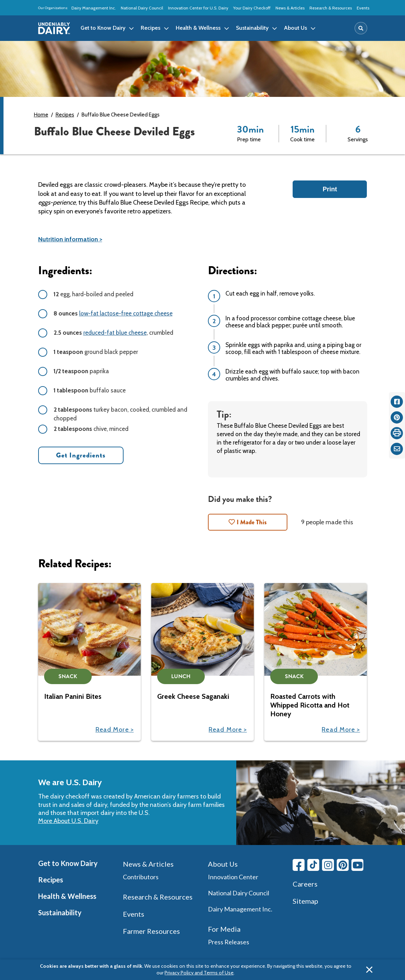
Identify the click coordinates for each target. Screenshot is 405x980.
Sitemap (305, 901)
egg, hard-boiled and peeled (93, 294)
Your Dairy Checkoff (252, 8)
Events (363, 8)
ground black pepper (96, 352)
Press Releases (229, 942)
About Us (223, 864)
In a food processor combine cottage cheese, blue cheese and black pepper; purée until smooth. (290, 322)
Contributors (141, 877)
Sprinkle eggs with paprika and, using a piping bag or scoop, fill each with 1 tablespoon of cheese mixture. (293, 348)
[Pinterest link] (343, 865)
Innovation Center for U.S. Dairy (198, 8)
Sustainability (60, 912)
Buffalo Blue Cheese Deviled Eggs (121, 115)
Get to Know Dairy (68, 863)
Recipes (65, 115)
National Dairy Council (142, 8)
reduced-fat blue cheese (115, 333)
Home (41, 115)
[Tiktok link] (313, 865)
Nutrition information (68, 239)
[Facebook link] (299, 865)
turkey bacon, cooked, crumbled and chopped (120, 414)
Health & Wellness (67, 896)
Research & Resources (331, 8)
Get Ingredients (81, 455)
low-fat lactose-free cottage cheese (126, 313)
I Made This (252, 522)
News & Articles (290, 8)
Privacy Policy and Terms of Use (199, 973)
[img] (54, 28)
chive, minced (91, 429)
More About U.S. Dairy (68, 821)
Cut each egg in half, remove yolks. (270, 293)
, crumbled (113, 333)
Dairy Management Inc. (94, 8)
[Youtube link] (357, 865)
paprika (81, 371)
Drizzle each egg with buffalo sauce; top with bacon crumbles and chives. (292, 375)
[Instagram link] (328, 865)
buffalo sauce (90, 390)
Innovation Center (233, 877)
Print (330, 189)
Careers (305, 884)
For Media (224, 929)
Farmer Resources (151, 931)
